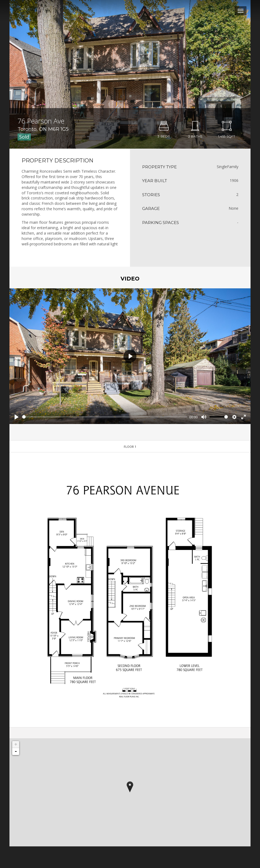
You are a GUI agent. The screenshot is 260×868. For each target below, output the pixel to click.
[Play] (16, 417)
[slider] (105, 417)
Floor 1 (130, 447)
